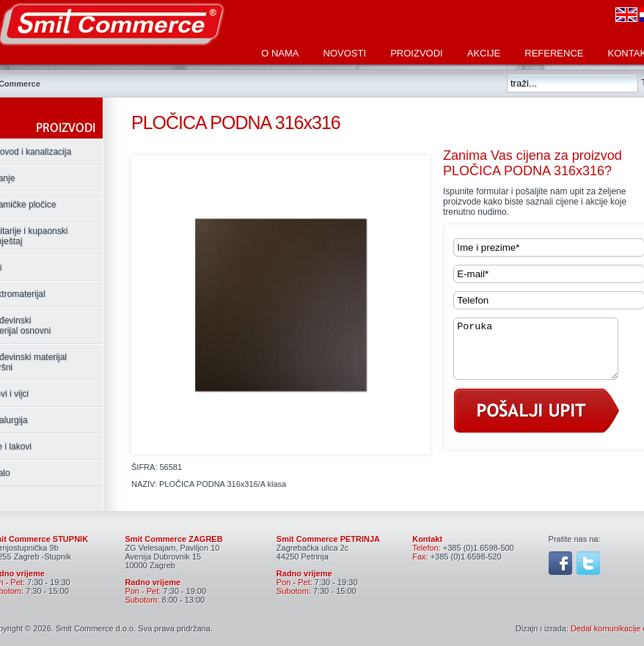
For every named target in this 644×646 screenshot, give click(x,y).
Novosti (345, 53)
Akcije (484, 53)
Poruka (545, 354)
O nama (280, 53)
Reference (554, 53)
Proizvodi (417, 53)
